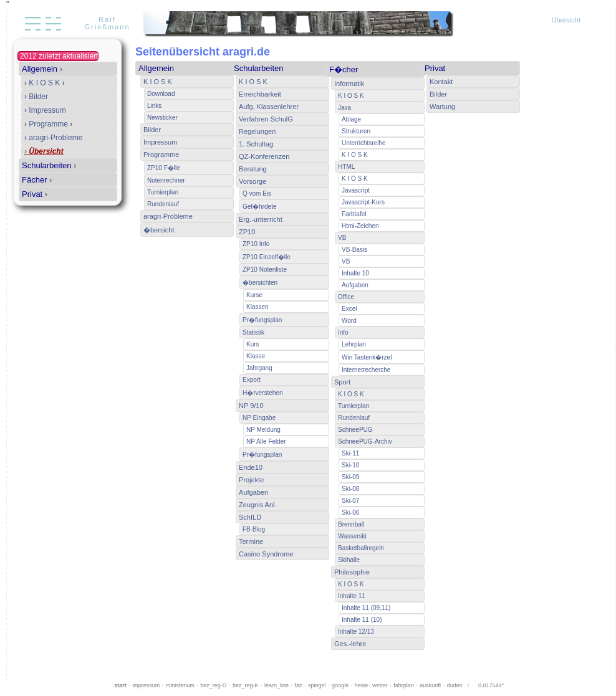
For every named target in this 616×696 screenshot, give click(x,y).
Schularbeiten (49, 165)
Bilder (36, 97)
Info (343, 332)
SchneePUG (355, 430)
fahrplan (404, 685)
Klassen (257, 307)
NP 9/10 (251, 406)
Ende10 (251, 467)
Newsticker (162, 117)
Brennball (351, 524)
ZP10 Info (256, 244)
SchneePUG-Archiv (365, 441)
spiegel (317, 685)
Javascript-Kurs (363, 202)
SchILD (250, 517)
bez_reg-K (246, 685)
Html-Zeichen (360, 226)
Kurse (254, 295)
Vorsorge (253, 181)
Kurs (253, 344)
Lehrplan (354, 344)
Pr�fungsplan (262, 320)
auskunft (430, 685)
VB (342, 238)
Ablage (351, 119)
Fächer (37, 180)
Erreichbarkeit (260, 94)
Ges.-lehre (350, 644)
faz (299, 685)
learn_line (277, 685)
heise (362, 685)
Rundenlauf (163, 204)
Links (154, 106)
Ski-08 (350, 489)
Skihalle (349, 560)
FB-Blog (254, 529)
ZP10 (247, 232)
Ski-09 (350, 477)
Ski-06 (350, 512)
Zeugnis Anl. (258, 505)
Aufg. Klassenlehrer (269, 107)
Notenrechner (166, 180)
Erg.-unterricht (261, 219)
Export (252, 380)
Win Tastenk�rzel (367, 357)
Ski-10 (350, 465)
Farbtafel (354, 214)
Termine (251, 541)
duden (455, 685)
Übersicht (566, 20)
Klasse (256, 356)
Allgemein (42, 69)
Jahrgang (259, 368)
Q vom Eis (257, 193)
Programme (48, 124)
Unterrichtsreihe (364, 143)
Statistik (253, 332)
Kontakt (441, 82)
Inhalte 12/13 (356, 632)
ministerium (180, 685)
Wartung (442, 107)
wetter (380, 685)
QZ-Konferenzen (264, 156)
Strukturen (356, 131)
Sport (342, 382)
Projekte (251, 480)
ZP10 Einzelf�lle (267, 257)
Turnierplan (163, 192)
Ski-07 (350, 501)
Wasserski (352, 536)
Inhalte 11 (352, 596)
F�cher (344, 69)
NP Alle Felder (266, 441)
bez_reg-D (213, 685)
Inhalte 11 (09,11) (366, 608)
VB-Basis (354, 250)
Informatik (349, 83)
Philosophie (352, 572)
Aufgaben (253, 492)
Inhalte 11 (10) (362, 620)
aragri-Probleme (53, 138)
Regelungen (257, 131)
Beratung (253, 169)
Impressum (45, 110)
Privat (35, 194)
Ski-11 (350, 453)
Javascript (356, 190)
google (340, 685)
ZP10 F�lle (164, 168)
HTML (346, 167)
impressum (146, 685)
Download (161, 94)
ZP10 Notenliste (265, 269)
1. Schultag (256, 144)
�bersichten (260, 283)
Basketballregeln (361, 548)
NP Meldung (263, 430)
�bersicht (159, 230)
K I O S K (45, 83)
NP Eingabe (259, 418)
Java (344, 107)
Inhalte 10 (355, 273)
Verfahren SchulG (266, 119)
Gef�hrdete (259, 207)
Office (346, 297)
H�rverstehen (262, 393)
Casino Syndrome (266, 554)
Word (349, 321)
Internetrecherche (366, 370)
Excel (349, 309)
